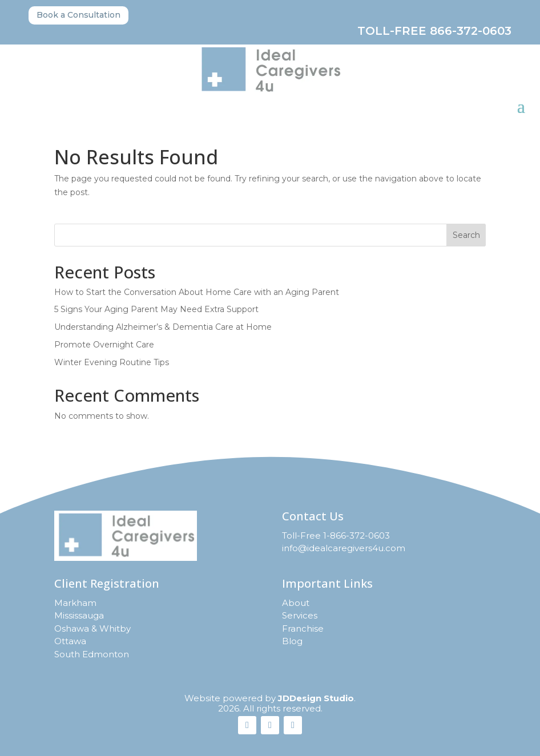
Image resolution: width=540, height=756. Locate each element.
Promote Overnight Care (104, 345)
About (296, 603)
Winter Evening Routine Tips (112, 362)
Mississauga (79, 615)
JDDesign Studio (316, 698)
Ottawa (70, 641)
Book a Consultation (78, 15)
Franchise (303, 628)
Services (300, 615)
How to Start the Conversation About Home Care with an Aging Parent (197, 292)
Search (466, 235)
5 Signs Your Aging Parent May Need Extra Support (156, 309)
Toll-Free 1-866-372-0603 (336, 535)
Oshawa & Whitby (92, 628)
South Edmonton (92, 654)
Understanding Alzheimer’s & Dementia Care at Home (163, 327)
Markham (75, 603)
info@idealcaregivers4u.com (344, 548)
